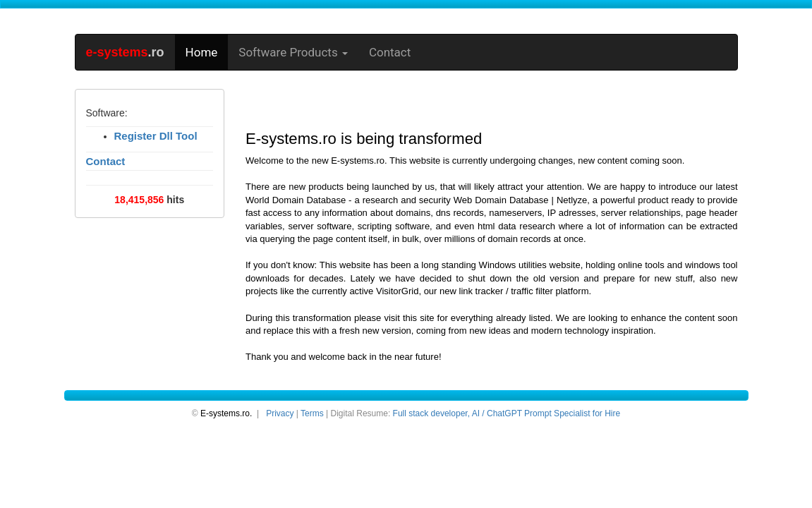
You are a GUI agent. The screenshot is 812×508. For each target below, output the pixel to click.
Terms (312, 413)
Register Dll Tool (156, 136)
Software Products (293, 52)
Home (202, 52)
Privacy (280, 413)
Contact (390, 52)
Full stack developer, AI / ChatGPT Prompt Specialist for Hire (507, 413)
